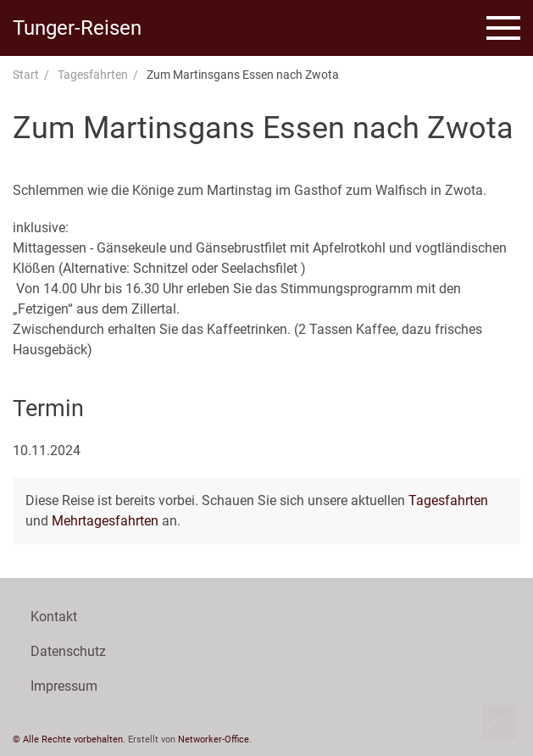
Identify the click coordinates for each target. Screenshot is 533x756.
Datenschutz (68, 651)
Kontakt (54, 617)
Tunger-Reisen (77, 28)
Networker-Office (214, 739)
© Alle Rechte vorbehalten (68, 739)
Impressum (64, 686)
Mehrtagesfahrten (105, 521)
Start (26, 75)
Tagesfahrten (93, 75)
